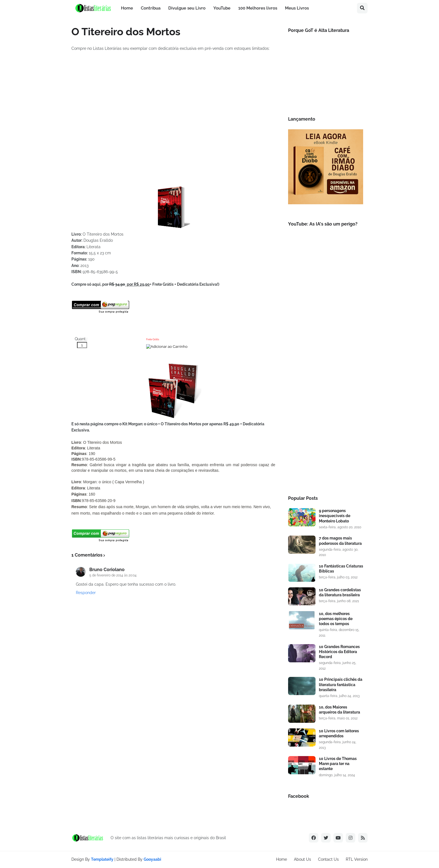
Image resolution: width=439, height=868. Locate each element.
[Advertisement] (326, 396)
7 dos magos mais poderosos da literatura (340, 541)
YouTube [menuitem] (222, 8)
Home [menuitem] (127, 8)
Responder (86, 593)
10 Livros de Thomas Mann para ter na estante (338, 764)
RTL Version (357, 859)
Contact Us (328, 859)
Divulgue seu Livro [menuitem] (187, 8)
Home (282, 859)
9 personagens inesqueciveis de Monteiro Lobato (335, 516)
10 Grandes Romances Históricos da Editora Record (339, 652)
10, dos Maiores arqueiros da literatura (339, 710)
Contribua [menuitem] (151, 8)
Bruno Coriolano (107, 570)
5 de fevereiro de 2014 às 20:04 (113, 575)
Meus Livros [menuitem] (297, 8)
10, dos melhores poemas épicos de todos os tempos (336, 619)
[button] (362, 8)
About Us (303, 859)
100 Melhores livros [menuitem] (258, 8)
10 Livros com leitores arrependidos (339, 733)
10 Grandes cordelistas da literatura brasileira (340, 592)
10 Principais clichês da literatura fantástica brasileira (341, 684)
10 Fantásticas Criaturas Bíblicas (341, 569)
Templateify (102, 859)
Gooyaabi (152, 859)
